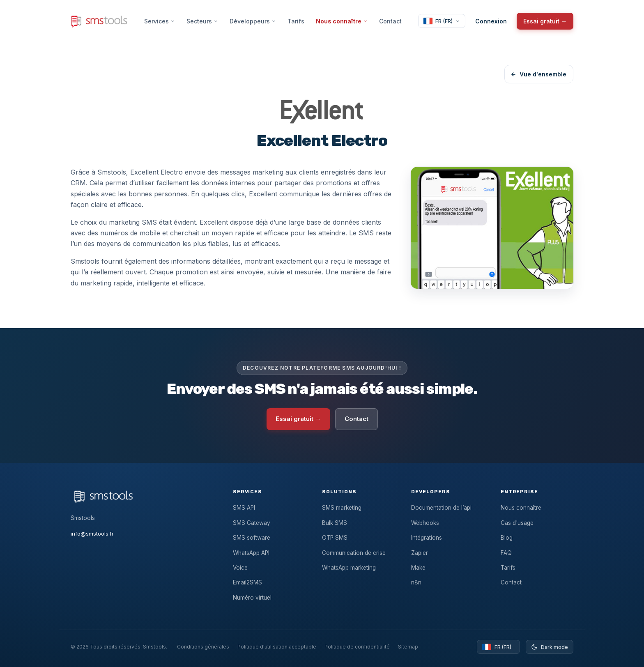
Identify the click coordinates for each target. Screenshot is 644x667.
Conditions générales (203, 647)
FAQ (506, 553)
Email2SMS (247, 582)
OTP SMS (335, 538)
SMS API (244, 508)
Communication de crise (354, 553)
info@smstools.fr (92, 534)
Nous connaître (342, 21)
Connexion (491, 21)
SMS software (252, 538)
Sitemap (408, 647)
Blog (507, 538)
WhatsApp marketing (349, 568)
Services (160, 21)
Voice (240, 568)
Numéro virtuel (252, 598)
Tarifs (296, 21)
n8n (416, 582)
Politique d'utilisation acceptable (277, 647)
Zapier (420, 553)
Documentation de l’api (441, 508)
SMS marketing (342, 508)
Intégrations (427, 538)
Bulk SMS (335, 523)
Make (418, 568)
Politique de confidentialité (357, 647)
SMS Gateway (252, 523)
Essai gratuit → (545, 21)
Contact (390, 21)
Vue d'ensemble (539, 74)
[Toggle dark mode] (550, 647)
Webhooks (425, 523)
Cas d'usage (517, 523)
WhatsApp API (251, 553)
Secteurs (202, 21)
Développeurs (253, 21)
